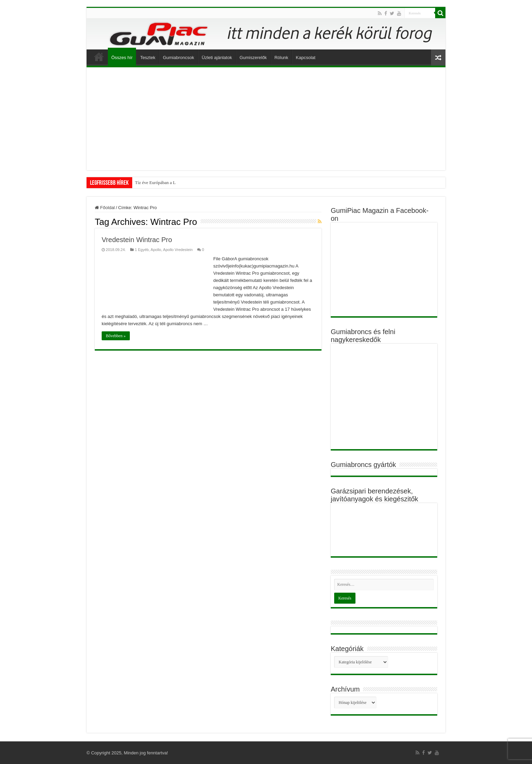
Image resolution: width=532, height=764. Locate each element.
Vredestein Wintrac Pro (137, 240)
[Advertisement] (266, 119)
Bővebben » (116, 336)
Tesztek (148, 58)
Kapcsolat (305, 58)
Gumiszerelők (253, 58)
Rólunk (281, 58)
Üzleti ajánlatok (217, 58)
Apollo (156, 250)
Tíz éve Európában (152, 183)
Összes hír (122, 58)
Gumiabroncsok (178, 58)
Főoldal (99, 57)
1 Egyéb (142, 250)
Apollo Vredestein (178, 250)
